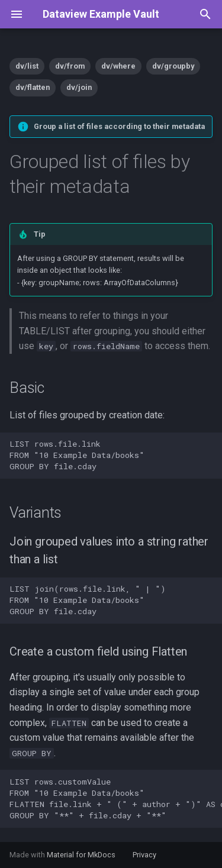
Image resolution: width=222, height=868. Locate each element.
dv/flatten (33, 87)
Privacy (144, 855)
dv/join (79, 87)
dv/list (27, 66)
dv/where (118, 66)
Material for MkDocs (82, 855)
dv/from (70, 66)
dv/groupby (173, 66)
